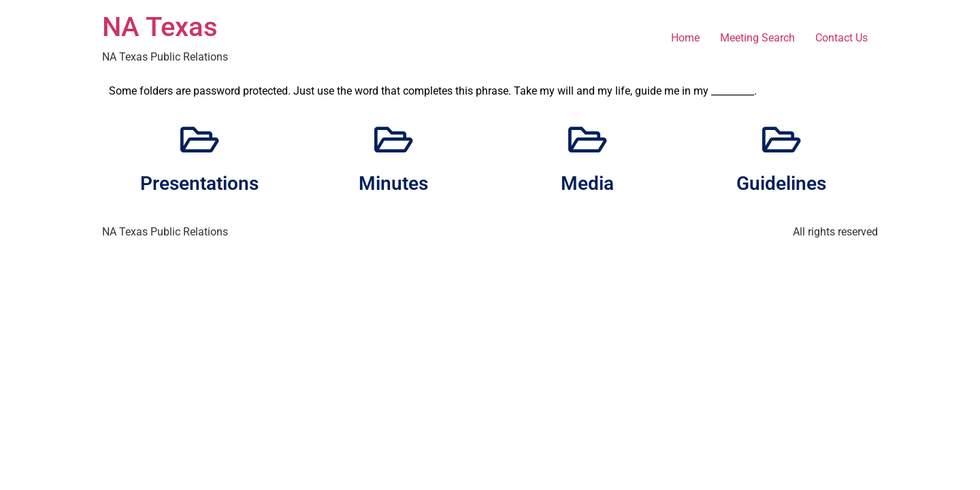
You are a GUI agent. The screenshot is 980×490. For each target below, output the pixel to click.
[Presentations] (199, 140)
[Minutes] (393, 140)
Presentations (199, 183)
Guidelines (781, 183)
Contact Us (842, 38)
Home (685, 38)
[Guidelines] (781, 140)
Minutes (393, 183)
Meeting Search (757, 38)
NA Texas (160, 27)
